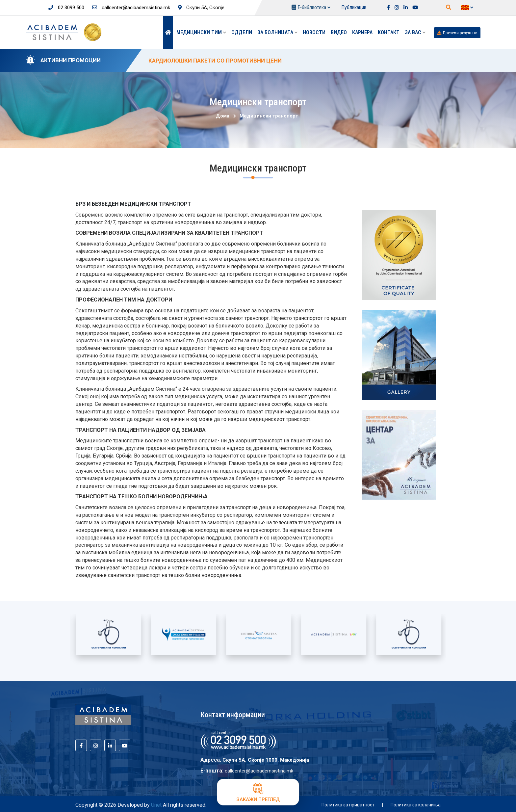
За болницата (277, 32)
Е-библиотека (311, 7)
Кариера (362, 32)
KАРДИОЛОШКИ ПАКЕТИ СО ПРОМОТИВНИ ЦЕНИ (215, 61)
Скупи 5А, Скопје (201, 8)
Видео (339, 32)
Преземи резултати (457, 33)
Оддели (242, 32)
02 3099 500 (66, 8)
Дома (223, 116)
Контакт (389, 32)
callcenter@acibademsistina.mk (131, 8)
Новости (314, 32)
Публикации (354, 7)
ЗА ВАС (415, 32)
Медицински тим (201, 32)
